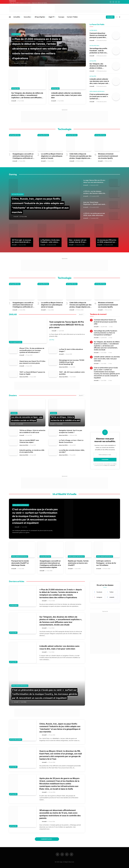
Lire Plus (52, 340)
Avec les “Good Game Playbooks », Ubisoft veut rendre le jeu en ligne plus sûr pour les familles (95, 203)
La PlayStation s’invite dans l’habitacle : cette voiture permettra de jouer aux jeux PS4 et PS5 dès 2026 (50, 241)
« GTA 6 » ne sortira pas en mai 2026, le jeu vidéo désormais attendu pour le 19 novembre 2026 (94, 215)
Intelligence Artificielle (97, 91)
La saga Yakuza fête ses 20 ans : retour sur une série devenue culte (95, 181)
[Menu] (10, 17)
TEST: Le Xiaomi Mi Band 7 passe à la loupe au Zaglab (32, 373)
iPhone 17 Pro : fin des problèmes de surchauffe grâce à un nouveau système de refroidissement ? (32, 350)
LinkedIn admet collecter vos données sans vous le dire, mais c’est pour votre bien (66, 95)
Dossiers (14, 413)
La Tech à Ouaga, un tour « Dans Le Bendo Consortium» (71, 441)
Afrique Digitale (40, 17)
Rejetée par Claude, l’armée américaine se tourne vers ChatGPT (78, 563)
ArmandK (16, 63)
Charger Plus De (47, 839)
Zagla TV (52, 17)
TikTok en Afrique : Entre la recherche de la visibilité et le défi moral (65, 420)
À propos (61, 17)
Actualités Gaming (18, 194)
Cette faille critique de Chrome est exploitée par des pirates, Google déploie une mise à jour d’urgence (80, 156)
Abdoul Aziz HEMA (63, 367)
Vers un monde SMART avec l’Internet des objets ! (29, 441)
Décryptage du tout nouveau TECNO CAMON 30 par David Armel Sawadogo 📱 (72, 362)
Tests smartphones (16, 342)
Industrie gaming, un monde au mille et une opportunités (32, 451)
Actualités (17, 17)
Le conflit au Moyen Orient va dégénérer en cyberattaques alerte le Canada (52, 156)
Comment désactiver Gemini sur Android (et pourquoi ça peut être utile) (98, 35)
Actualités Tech (94, 46)
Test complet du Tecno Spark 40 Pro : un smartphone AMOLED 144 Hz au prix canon (67, 325)
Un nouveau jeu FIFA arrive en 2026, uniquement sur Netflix (107, 241)
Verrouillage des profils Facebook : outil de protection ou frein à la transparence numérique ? (100, 51)
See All (81, 314)
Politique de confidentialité (110, 465)
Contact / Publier (72, 17)
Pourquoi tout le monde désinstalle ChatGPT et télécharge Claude (20, 563)
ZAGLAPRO (110, 17)
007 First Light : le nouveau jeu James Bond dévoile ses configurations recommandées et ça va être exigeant (22, 241)
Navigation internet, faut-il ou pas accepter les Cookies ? (71, 431)
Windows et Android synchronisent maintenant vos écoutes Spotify (108, 156)
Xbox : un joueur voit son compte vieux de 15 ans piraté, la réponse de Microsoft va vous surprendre (78, 241)
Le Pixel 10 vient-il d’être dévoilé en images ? (71, 350)
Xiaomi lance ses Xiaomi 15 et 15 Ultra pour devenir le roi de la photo (32, 362)
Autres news (16, 34)
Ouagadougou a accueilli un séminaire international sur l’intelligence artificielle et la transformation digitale (23, 156)
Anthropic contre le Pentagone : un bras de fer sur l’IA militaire (106, 563)
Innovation (27, 17)
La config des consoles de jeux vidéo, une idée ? (72, 451)
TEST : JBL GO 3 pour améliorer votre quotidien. (72, 373)
